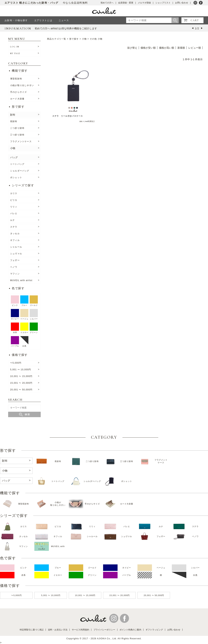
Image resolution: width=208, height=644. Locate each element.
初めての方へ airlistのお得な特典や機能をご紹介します (66, 28)
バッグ (14, 157)
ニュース (64, 20)
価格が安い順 (148, 48)
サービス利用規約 (80, 630)
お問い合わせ (182, 3)
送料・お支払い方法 (58, 630)
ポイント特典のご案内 (130, 630)
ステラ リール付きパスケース (68, 116)
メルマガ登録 (144, 3)
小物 (13, 148)
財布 (13, 115)
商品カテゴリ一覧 (57, 39)
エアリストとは (43, 20)
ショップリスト (163, 3)
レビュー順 (195, 48)
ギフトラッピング (154, 630)
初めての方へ (107, 3)
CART (195, 20)
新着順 (181, 48)
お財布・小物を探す (16, 20)
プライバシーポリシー (104, 630)
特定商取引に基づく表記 (32, 630)
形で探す (74, 39)
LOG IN (15, 47)
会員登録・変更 (126, 3)
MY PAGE (15, 53)
